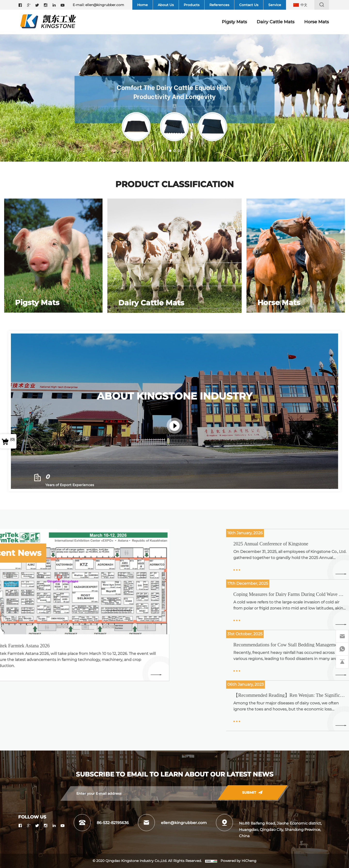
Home (143, 5)
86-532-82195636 (113, 823)
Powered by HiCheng (238, 861)
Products (192, 5)
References (219, 5)
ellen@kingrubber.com (105, 5)
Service (275, 5)
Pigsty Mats (234, 22)
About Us (166, 5)
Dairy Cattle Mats (276, 22)
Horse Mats (317, 22)
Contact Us (249, 5)
